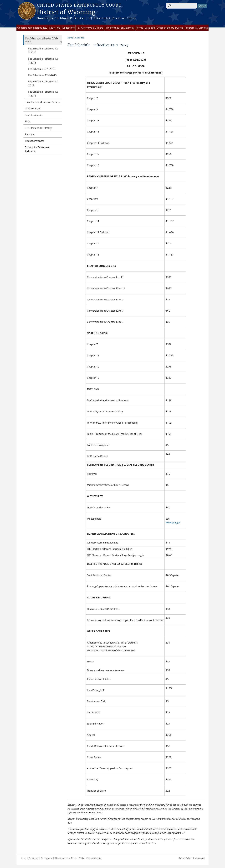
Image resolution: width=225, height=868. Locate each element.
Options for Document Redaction (37, 149)
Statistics (29, 134)
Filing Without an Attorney (119, 28)
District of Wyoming (66, 12)
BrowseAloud (199, 858)
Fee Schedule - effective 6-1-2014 (44, 83)
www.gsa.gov (173, 522)
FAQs (28, 121)
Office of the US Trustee (170, 28)
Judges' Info (68, 28)
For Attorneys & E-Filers (90, 28)
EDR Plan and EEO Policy (38, 128)
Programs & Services (196, 28)
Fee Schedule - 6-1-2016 (42, 69)
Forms (139, 28)
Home (70, 38)
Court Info (55, 28)
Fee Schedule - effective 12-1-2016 (43, 61)
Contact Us (33, 858)
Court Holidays (33, 108)
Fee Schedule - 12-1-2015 (42, 75)
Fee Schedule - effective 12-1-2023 (42, 40)
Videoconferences (34, 141)
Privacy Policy (185, 858)
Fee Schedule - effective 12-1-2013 (43, 94)
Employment (47, 858)
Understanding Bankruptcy (32, 28)
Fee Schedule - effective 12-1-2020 (43, 50)
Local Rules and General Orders (42, 102)
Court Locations (33, 115)
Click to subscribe (94, 858)
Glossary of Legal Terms (66, 858)
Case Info (150, 28)
